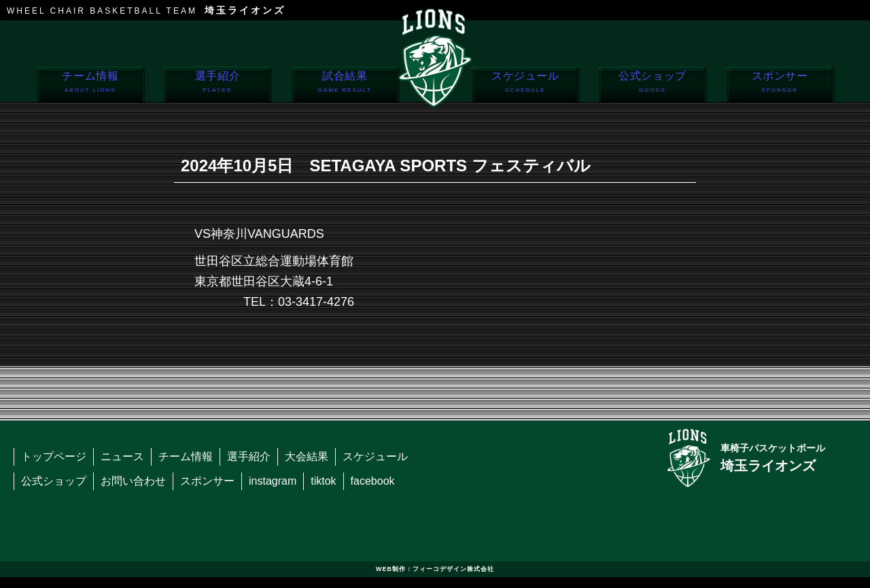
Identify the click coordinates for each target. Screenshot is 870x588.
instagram (273, 481)
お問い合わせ (133, 481)
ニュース (122, 456)
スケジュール (525, 85)
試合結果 (345, 85)
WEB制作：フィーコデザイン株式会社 (435, 569)
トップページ (54, 456)
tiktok (323, 481)
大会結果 (307, 456)
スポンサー (780, 85)
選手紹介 (217, 85)
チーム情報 (90, 85)
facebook (373, 481)
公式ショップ (652, 85)
